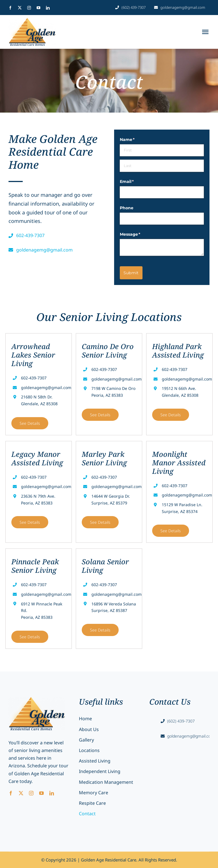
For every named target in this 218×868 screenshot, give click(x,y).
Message (139, 235)
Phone (127, 208)
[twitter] (20, 8)
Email (136, 182)
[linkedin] (48, 8)
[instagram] (29, 8)
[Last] (162, 166)
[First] (162, 150)
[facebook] (10, 8)
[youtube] (38, 8)
